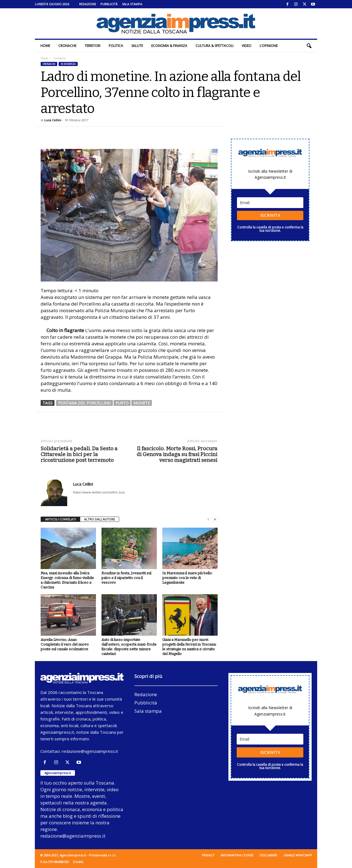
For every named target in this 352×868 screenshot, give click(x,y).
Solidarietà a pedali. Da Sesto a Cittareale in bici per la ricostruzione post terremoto (79, 454)
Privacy (208, 855)
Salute (137, 46)
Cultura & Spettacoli (214, 46)
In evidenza (68, 64)
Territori (92, 46)
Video (247, 46)
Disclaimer (268, 855)
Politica (116, 46)
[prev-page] (208, 520)
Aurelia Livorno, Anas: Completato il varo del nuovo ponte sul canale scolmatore (65, 644)
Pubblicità (109, 4)
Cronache (67, 46)
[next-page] (215, 520)
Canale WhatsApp (298, 855)
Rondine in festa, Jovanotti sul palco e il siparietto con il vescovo (126, 578)
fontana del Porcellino (84, 403)
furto (122, 403)
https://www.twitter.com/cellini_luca (99, 492)
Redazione (88, 4)
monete (142, 403)
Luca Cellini (53, 120)
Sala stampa (132, 4)
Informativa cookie (237, 855)
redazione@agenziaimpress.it (90, 751)
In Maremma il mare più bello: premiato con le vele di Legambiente (187, 578)
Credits (78, 862)
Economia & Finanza (169, 46)
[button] (309, 46)
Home (45, 46)
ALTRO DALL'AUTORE (100, 519)
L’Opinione (269, 46)
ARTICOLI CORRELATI (60, 519)
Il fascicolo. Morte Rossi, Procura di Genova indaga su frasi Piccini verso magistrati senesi (177, 454)
